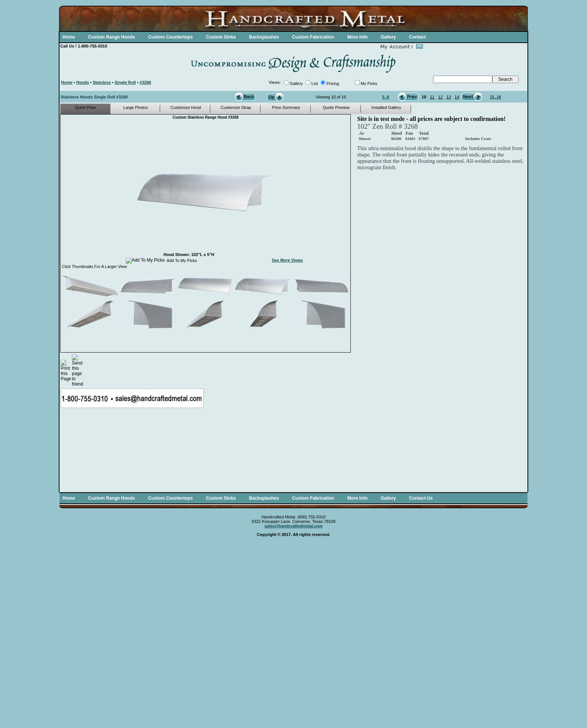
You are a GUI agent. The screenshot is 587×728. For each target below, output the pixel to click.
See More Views (287, 260)
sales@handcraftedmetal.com (293, 526)
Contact (417, 37)
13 (448, 97)
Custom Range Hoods (111, 37)
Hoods (83, 82)
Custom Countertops (171, 37)
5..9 (386, 97)
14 (457, 97)
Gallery (388, 37)
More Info (358, 37)
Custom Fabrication (313, 37)
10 (424, 97)
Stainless (102, 82)
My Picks (369, 83)
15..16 (495, 97)
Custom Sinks (221, 37)
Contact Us (421, 498)
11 (432, 97)
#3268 (145, 82)
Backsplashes (264, 37)
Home (69, 37)
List (315, 83)
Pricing (333, 83)
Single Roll (125, 82)
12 (440, 97)
